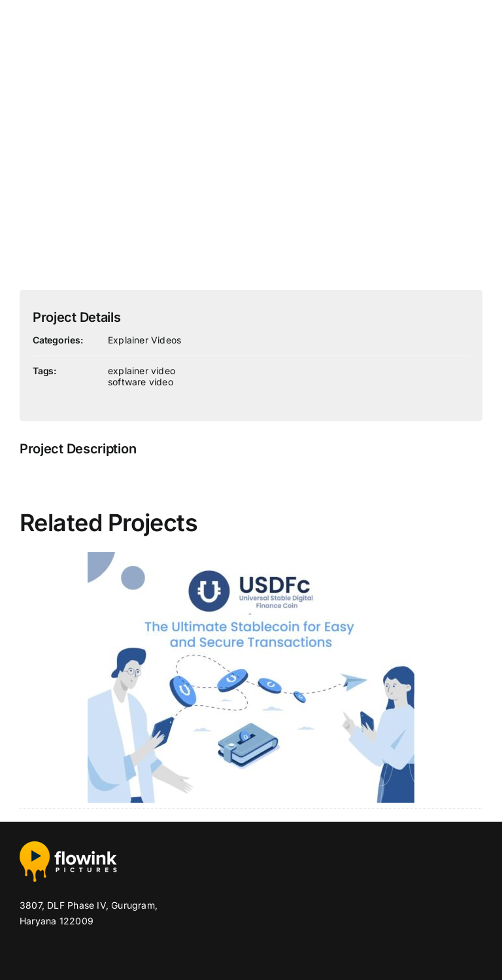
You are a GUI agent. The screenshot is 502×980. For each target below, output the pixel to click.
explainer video (142, 371)
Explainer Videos (144, 340)
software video (141, 382)
